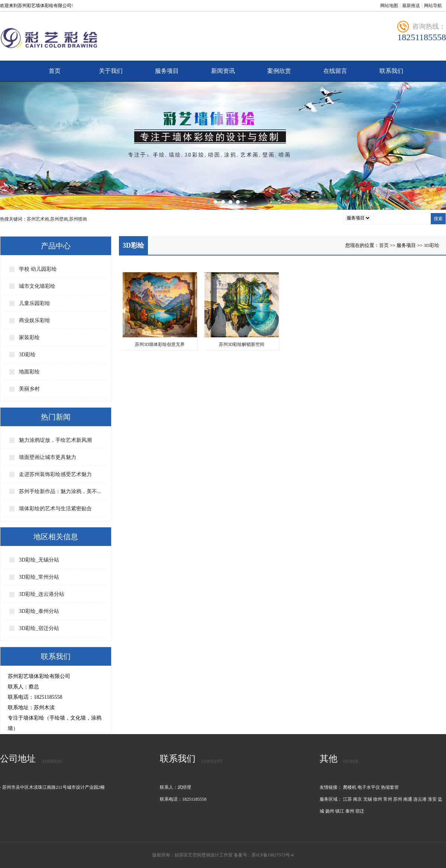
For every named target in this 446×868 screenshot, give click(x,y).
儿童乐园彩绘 (35, 303)
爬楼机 (350, 787)
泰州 (350, 811)
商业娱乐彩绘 (35, 320)
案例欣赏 (279, 71)
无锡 (368, 799)
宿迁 (360, 811)
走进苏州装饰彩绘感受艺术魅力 (55, 474)
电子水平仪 (369, 787)
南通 (408, 799)
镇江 (340, 811)
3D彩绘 (27, 355)
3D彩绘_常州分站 (39, 577)
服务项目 (167, 71)
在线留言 (335, 71)
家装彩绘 (29, 337)
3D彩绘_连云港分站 (42, 594)
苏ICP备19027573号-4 (273, 855)
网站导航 (433, 6)
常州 (388, 799)
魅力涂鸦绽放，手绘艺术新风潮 (55, 440)
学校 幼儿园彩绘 (38, 269)
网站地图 (389, 6)
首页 (55, 71)
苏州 (398, 799)
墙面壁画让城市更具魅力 (48, 457)
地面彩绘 (29, 372)
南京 (358, 799)
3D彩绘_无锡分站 (39, 560)
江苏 (348, 799)
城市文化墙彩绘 (37, 286)
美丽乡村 (29, 389)
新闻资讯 (223, 71)
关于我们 (111, 71)
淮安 (432, 799)
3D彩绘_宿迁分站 (39, 628)
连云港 (420, 799)
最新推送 (411, 6)
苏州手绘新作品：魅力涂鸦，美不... (60, 491)
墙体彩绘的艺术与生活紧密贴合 (55, 509)
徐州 (378, 799)
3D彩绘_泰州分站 (39, 611)
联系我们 (391, 71)
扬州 (330, 811)
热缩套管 (390, 787)
